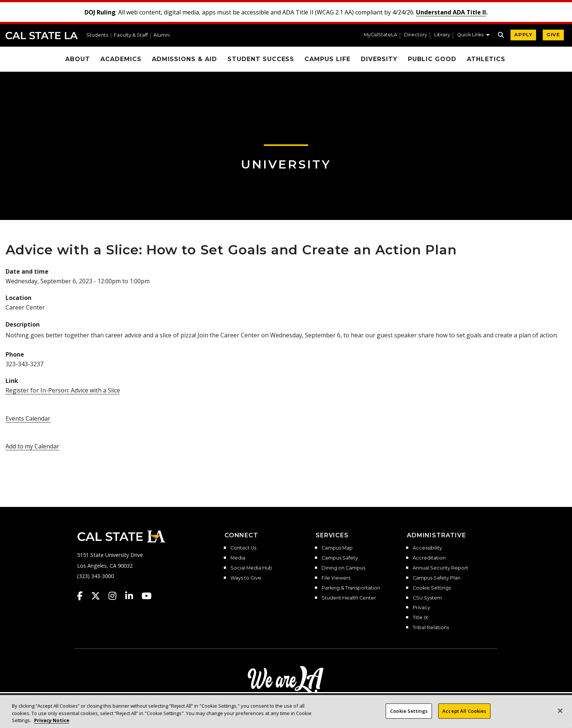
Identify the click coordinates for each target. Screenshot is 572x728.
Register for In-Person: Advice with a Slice (63, 390)
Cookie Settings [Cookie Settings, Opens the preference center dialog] (409, 718)
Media (238, 558)
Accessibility (427, 548)
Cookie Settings (432, 588)
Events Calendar (28, 418)
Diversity (379, 59)
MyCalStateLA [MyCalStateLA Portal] (380, 35)
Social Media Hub (251, 568)
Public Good (432, 59)
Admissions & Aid (184, 59)
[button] (473, 36)
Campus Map (337, 548)
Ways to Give (246, 578)
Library (442, 35)
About (78, 59)
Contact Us (243, 548)
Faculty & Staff (131, 35)
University (286, 164)
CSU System (427, 598)
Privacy (421, 608)
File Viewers (336, 578)
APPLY (523, 35)
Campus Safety (340, 558)
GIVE (553, 35)
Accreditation (429, 558)
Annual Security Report (440, 568)
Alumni (162, 35)
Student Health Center (349, 598)
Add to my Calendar (32, 446)
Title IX (420, 618)
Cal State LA (42, 36)
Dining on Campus (343, 568)
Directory (416, 35)
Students (97, 35)
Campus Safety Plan (437, 578)
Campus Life (327, 59)
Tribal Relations (431, 628)
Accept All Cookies (464, 718)
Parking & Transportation (351, 588)
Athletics (486, 59)
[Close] (560, 717)
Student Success (261, 59)
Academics (121, 59)
